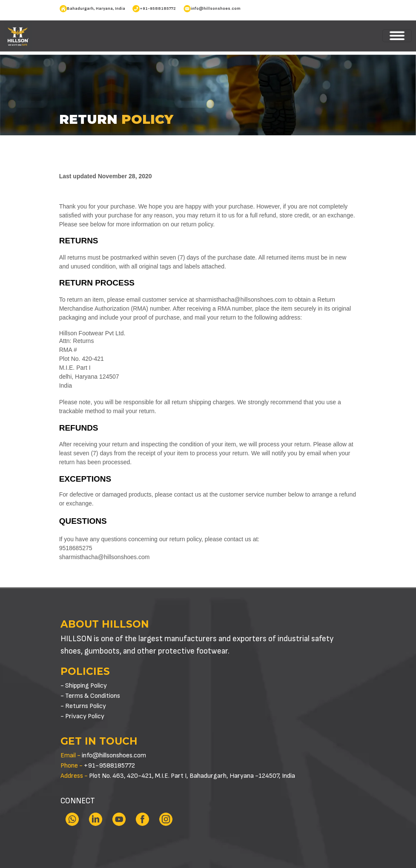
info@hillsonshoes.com (216, 9)
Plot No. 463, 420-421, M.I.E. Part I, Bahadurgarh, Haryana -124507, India (178, 776)
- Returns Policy (83, 706)
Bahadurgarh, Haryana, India (96, 9)
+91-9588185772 (158, 9)
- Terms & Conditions (90, 696)
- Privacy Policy (82, 716)
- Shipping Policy (84, 686)
